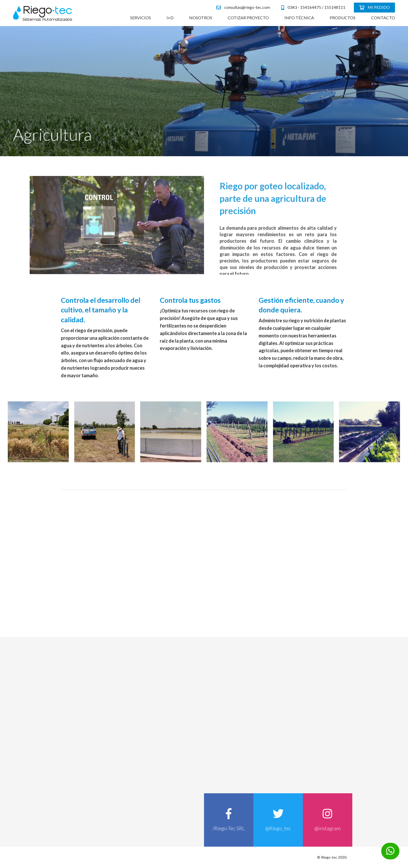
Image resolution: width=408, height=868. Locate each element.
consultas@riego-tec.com (243, 7)
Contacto (383, 18)
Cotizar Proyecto (248, 18)
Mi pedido (374, 7)
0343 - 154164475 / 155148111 (313, 7)
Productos (343, 18)
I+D (170, 18)
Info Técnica (299, 18)
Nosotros (201, 18)
